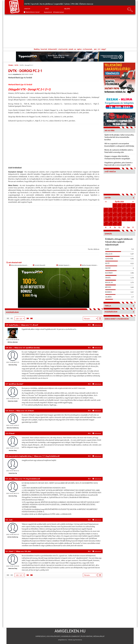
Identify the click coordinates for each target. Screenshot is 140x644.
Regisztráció (48, 12)
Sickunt (11, 411)
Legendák (58, 4)
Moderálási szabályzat (71, 636)
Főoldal (11, 65)
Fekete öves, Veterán (13, 401)
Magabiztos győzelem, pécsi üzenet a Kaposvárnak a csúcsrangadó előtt (118, 164)
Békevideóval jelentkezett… (19, 265)
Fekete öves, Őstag (13, 568)
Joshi (11, 520)
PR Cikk (75, 4)
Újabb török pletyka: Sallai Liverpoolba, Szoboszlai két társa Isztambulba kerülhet (119, 137)
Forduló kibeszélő (39, 265)
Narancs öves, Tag (13, 473)
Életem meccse (86, 4)
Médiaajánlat (99, 636)
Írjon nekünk (87, 636)
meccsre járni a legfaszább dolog (20, 456)
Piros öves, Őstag (13, 450)
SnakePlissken (14, 325)
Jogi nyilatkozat (53, 636)
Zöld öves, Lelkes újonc (13, 342)
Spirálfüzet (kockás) (16, 384)
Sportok (35, 4)
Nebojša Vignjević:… (64, 265)
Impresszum (40, 636)
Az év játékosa (46, 4)
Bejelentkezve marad (33, 12)
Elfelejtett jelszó (58, 12)
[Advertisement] (70, 31)
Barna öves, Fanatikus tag (13, 428)
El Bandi (12, 433)
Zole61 (11, 551)
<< (106, 202)
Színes (67, 4)
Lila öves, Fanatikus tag (13, 537)
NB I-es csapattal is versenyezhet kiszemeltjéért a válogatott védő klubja (119, 145)
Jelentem (97, 325)
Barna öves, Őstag (13, 365)
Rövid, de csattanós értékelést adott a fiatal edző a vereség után (119, 151)
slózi (10, 348)
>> (133, 202)
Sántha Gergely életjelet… (89, 265)
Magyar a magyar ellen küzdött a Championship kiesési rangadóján (117, 157)
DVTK (27, 4)
